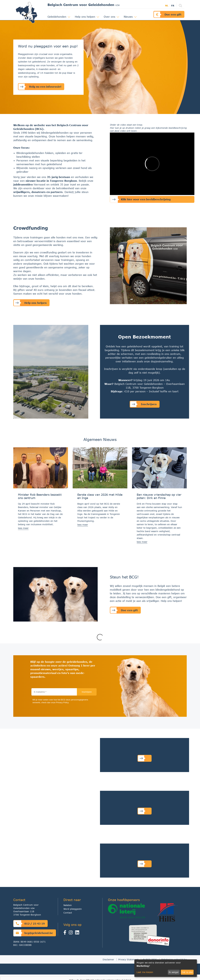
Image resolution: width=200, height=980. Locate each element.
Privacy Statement (128, 959)
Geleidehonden (57, 17)
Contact (68, 913)
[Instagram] (71, 933)
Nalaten (68, 905)
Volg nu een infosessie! (40, 87)
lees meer (23, 528)
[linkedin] (78, 933)
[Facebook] (66, 933)
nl (167, 6)
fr (173, 6)
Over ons (110, 17)
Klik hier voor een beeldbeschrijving (140, 199)
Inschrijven (143, 404)
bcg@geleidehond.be (33, 933)
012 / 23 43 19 (29, 924)
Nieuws (129, 17)
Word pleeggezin (73, 909)
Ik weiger (174, 972)
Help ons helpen (85, 17)
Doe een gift (168, 14)
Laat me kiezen (145, 972)
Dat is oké (187, 972)
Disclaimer (108, 959)
